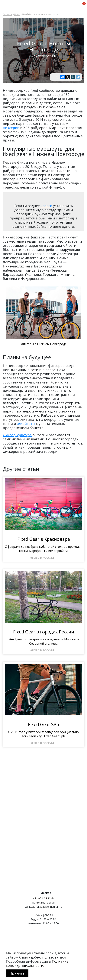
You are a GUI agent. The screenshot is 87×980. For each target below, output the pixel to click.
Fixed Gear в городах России (44, 632)
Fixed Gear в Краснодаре (44, 539)
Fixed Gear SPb (43, 724)
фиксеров (11, 128)
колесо (46, 206)
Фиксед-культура (17, 435)
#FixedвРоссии (43, 56)
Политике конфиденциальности (37, 963)
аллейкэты (26, 424)
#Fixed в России (42, 558)
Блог (17, 15)
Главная (7, 15)
